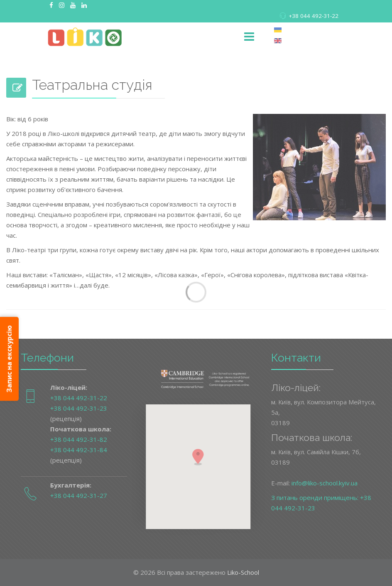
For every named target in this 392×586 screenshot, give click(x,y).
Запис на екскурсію (9, 359)
